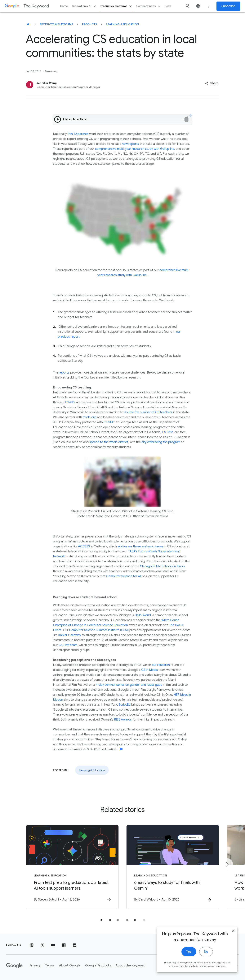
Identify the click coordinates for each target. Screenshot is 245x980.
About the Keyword (130, 965)
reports (64, 373)
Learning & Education (122, 24)
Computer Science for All (124, 576)
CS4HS (70, 402)
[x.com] (42, 945)
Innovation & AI (85, 6)
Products (89, 24)
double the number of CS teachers (148, 412)
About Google (70, 965)
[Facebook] (64, 945)
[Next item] (227, 864)
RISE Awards (123, 720)
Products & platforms (117, 6)
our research (161, 665)
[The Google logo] (14, 966)
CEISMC (109, 422)
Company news (149, 6)
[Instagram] (32, 945)
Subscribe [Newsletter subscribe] (228, 6)
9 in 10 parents (78, 134)
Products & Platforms (56, 24)
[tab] (101, 920)
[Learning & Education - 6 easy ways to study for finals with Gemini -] (173, 867)
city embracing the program (161, 442)
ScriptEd (125, 705)
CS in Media (149, 670)
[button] (212, 83)
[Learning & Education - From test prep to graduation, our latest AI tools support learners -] (72, 867)
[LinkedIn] (75, 945)
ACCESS (84, 546)
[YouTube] (53, 945)
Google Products (98, 965)
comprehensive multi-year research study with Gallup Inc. (135, 149)
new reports (130, 144)
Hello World (143, 615)
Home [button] (64, 6)
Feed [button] (168, 6)
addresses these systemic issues (140, 546)
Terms (50, 965)
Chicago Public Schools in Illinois (162, 566)
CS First (167, 432)
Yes (189, 964)
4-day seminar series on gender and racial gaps (129, 685)
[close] (233, 943)
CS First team (68, 645)
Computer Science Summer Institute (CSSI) (99, 630)
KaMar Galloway (70, 635)
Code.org (89, 417)
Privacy (35, 965)
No (206, 964)
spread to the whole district (109, 442)
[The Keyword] (28, 24)
